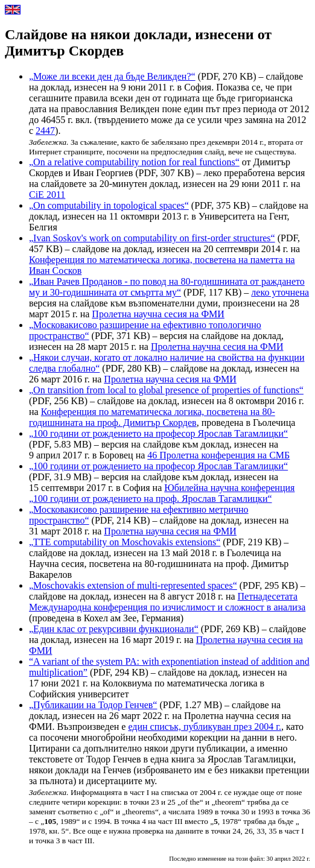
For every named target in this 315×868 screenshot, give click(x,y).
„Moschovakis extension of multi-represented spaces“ (133, 585)
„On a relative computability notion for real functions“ (134, 162)
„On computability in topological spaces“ (109, 205)
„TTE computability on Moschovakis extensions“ (125, 542)
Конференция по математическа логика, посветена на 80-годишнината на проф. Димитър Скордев (152, 417)
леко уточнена (280, 292)
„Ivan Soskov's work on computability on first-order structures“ (152, 238)
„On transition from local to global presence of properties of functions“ (166, 390)
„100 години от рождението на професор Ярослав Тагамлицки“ (158, 433)
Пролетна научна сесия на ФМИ (158, 314)
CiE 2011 (47, 195)
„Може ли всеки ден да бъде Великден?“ (112, 76)
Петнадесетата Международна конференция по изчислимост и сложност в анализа (167, 602)
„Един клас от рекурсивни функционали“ (114, 629)
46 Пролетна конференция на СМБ (218, 455)
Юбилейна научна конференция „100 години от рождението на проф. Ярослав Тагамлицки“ (162, 493)
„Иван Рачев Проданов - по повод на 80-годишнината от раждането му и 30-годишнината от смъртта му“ (167, 287)
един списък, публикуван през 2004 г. (205, 727)
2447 (45, 131)
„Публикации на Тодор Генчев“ (93, 705)
